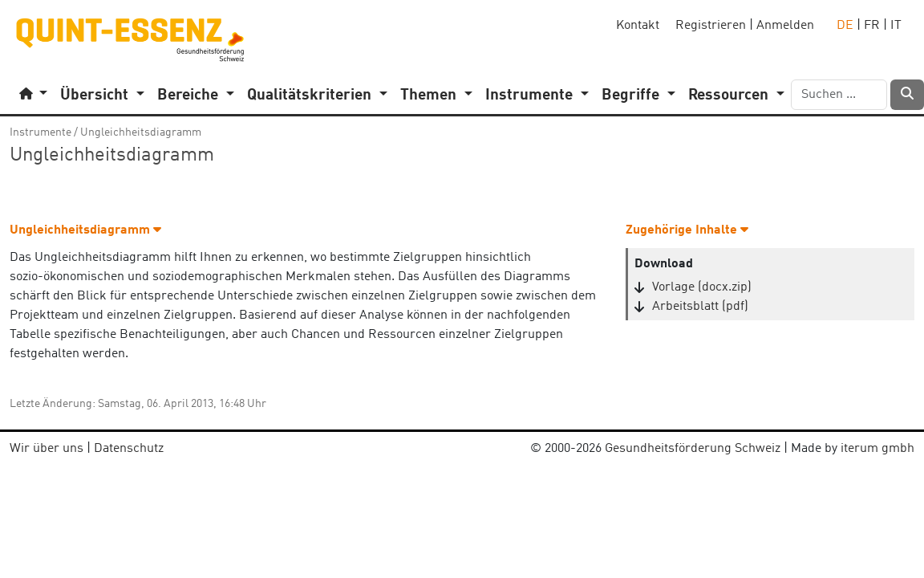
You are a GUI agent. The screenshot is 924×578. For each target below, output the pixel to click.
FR (872, 26)
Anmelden (785, 26)
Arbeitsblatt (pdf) (700, 307)
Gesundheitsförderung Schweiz (693, 449)
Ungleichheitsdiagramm (141, 132)
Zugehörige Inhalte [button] (687, 230)
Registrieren (711, 26)
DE (845, 26)
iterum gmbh (877, 449)
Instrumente (41, 132)
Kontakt (638, 26)
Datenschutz (129, 449)
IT (896, 26)
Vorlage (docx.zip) (702, 287)
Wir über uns (47, 449)
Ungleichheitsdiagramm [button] (85, 230)
